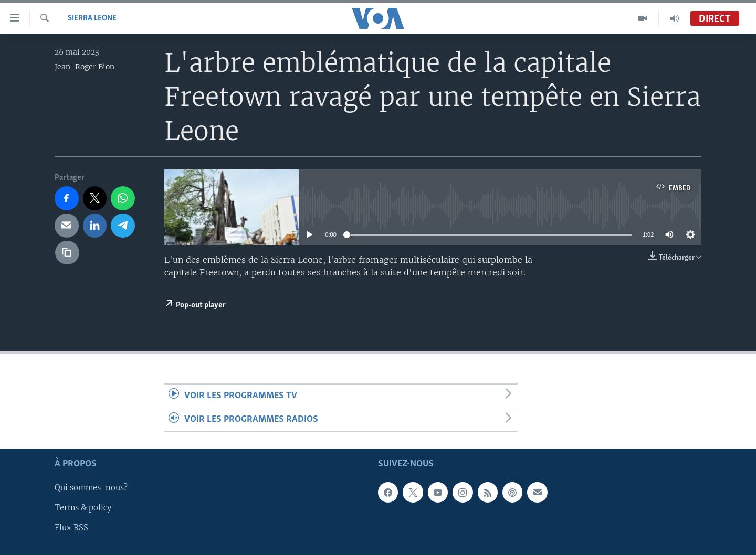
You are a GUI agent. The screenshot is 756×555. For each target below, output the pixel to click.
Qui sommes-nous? (91, 488)
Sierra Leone (92, 18)
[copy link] (67, 253)
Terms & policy (83, 508)
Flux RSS (71, 528)
